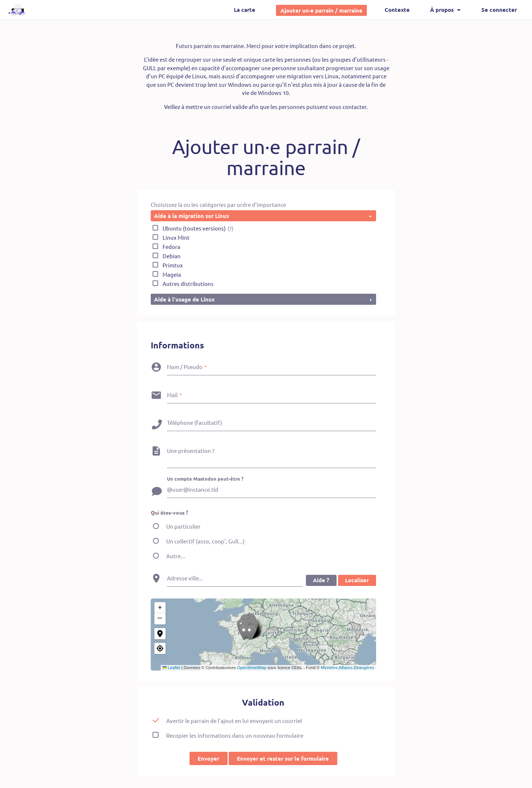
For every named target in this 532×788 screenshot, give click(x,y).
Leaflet (171, 668)
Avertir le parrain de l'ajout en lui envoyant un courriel (234, 721)
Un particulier (183, 527)
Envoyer (208, 759)
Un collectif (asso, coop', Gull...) (205, 541)
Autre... (176, 556)
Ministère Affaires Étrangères (347, 668)
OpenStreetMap (252, 668)
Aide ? (321, 581)
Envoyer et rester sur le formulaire (283, 759)
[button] (265, 633)
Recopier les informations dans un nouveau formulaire (235, 736)
